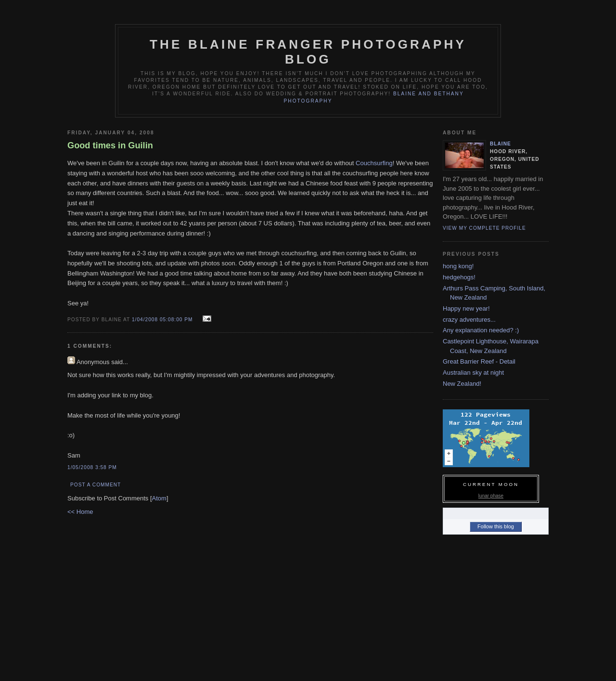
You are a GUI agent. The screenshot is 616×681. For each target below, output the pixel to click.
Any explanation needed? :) (481, 330)
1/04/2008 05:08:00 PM (163, 320)
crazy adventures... (469, 320)
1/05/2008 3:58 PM (92, 467)
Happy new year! (466, 308)
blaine (500, 144)
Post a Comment (96, 485)
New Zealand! (462, 384)
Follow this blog (496, 526)
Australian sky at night (473, 373)
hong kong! (458, 266)
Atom (159, 498)
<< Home (80, 512)
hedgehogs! (459, 277)
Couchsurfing (374, 163)
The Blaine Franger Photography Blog (308, 52)
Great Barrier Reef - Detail (479, 361)
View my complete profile (484, 228)
